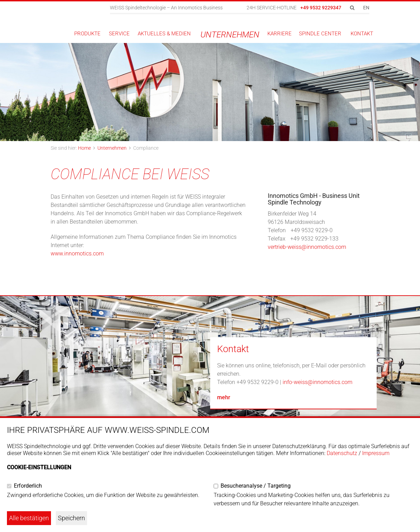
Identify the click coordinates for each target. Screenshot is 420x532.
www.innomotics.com (77, 254)
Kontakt (233, 349)
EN (366, 8)
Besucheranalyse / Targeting (256, 486)
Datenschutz (342, 453)
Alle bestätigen (29, 518)
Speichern (71, 518)
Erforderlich (28, 486)
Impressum (376, 453)
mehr (224, 397)
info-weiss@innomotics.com (318, 382)
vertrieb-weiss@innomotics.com (307, 247)
